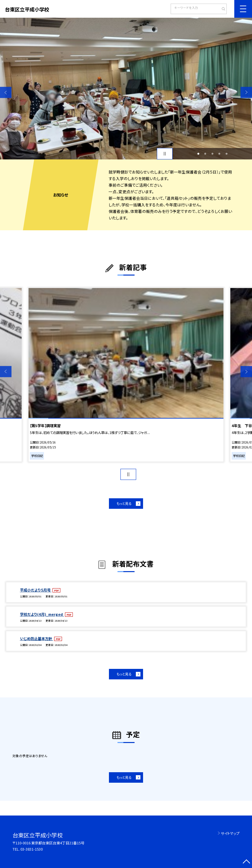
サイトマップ (230, 833)
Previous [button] (6, 92)
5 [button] (226, 154)
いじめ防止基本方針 (37, 638)
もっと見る (124, 503)
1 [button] (198, 154)
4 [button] (220, 154)
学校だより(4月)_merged (42, 614)
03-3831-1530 (31, 849)
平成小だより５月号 (36, 590)
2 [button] (205, 154)
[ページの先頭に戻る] (246, 862)
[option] (126, 89)
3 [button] (212, 154)
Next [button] (246, 92)
